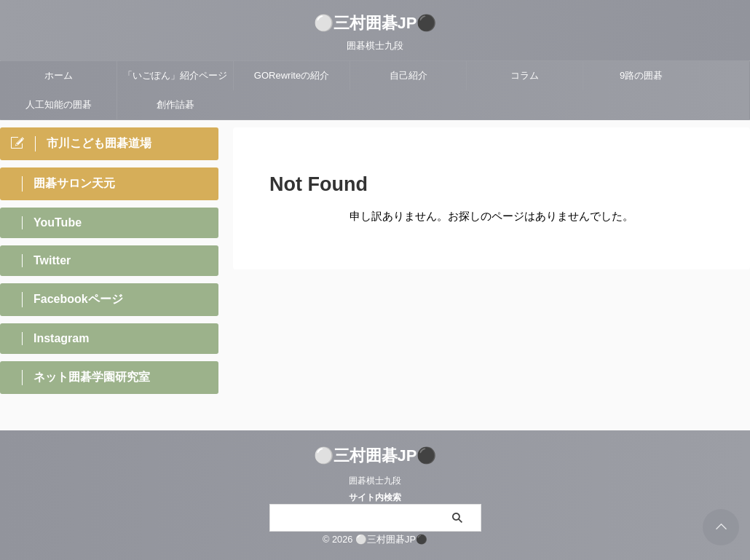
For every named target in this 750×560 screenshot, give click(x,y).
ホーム (59, 75)
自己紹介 (408, 75)
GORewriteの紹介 (292, 75)
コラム (525, 75)
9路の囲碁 (641, 75)
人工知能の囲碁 (59, 104)
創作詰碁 (175, 104)
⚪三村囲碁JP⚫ (375, 23)
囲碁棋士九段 (375, 481)
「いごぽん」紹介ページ (175, 75)
